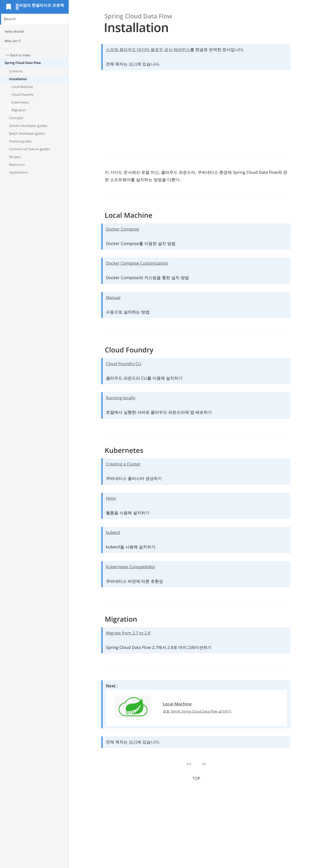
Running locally (121, 398)
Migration (19, 110)
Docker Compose (123, 229)
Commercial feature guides (30, 149)
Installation (18, 79)
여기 (133, 64)
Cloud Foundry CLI (124, 364)
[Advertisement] (34, 254)
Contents (16, 71)
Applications (18, 173)
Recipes (15, 157)
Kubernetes (20, 102)
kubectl (113, 533)
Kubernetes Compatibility (131, 567)
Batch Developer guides (27, 134)
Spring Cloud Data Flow (23, 63)
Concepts (16, 118)
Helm (111, 498)
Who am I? (13, 41)
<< (189, 764)
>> (204, 764)
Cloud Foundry (23, 95)
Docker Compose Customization (137, 263)
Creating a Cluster (123, 464)
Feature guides (20, 141)
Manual (113, 298)
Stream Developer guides (28, 126)
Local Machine (22, 87)
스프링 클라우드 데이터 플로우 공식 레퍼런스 (148, 50)
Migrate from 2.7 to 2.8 (128, 633)
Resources (17, 165)
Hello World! (14, 32)
